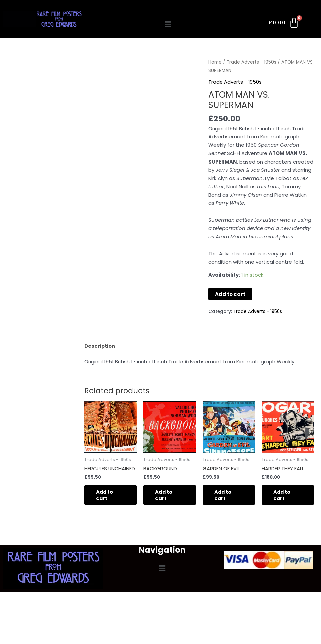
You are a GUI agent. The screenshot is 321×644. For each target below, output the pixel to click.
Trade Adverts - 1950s (252, 62)
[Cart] (284, 24)
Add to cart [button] (107, 495)
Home (215, 62)
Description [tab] (100, 346)
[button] (168, 24)
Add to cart (230, 294)
